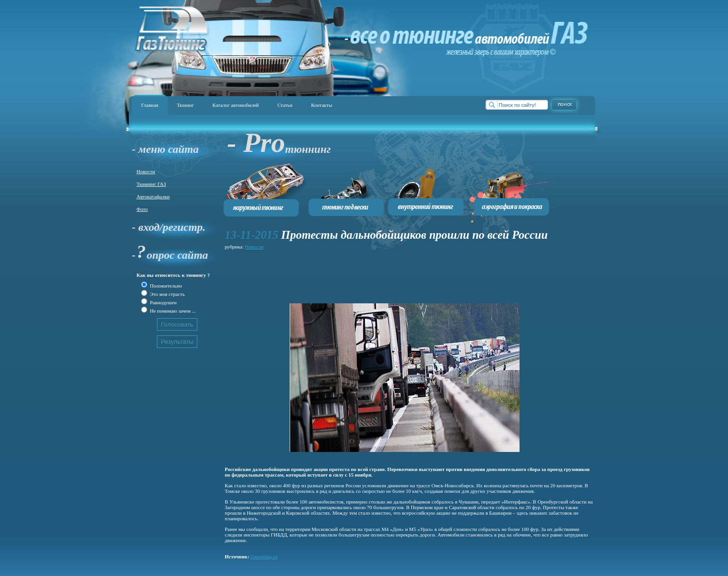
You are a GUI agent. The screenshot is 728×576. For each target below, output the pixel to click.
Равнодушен (162, 302)
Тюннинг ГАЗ (151, 184)
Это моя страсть (167, 294)
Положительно (165, 286)
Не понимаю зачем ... (172, 311)
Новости (146, 171)
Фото (142, 209)
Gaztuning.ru (264, 556)
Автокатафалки (153, 196)
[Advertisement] (394, 273)
